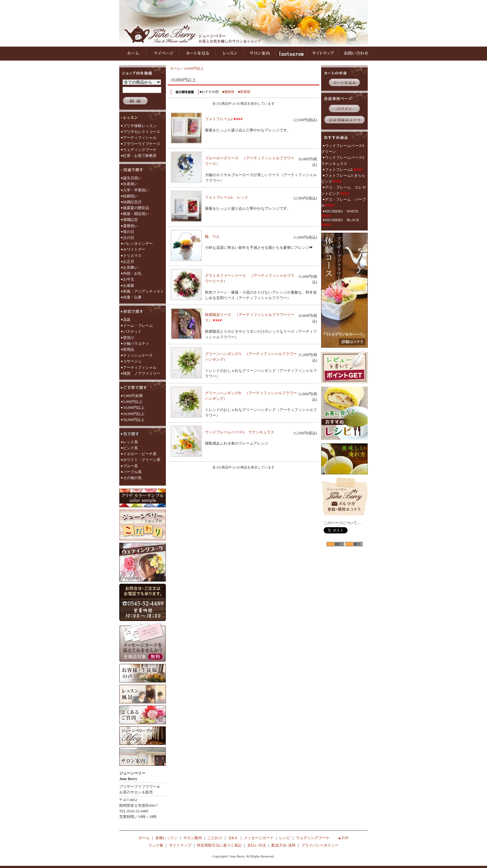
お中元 (129, 279)
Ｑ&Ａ (233, 838)
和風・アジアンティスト (143, 291)
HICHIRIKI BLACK (340, 222)
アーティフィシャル (140, 138)
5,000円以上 (133, 402)
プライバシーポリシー (320, 845)
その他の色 (132, 478)
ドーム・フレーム (138, 326)
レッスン (229, 54)
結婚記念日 (132, 202)
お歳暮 (129, 286)
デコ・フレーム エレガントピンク (344, 190)
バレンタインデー (138, 244)
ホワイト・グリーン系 (142, 460)
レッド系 (130, 442)
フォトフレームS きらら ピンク (343, 178)
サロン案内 (260, 54)
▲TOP (343, 838)
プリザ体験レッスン (140, 126)
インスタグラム (291, 54)
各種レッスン (166, 838)
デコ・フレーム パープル (344, 202)
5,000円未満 (133, 396)
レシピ (285, 838)
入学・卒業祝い (136, 190)
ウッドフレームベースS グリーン (344, 149)
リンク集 (156, 845)
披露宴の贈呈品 (136, 208)
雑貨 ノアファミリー (142, 373)
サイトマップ (323, 54)
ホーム (134, 54)
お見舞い (130, 267)
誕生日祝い (132, 178)
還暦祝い (130, 226)
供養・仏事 (132, 297)
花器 (127, 320)
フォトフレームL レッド (231, 197)
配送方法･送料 (284, 845)
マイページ (163, 54)
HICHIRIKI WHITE (340, 213)
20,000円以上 (134, 414)
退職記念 (130, 220)
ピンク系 (130, 448)
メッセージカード (259, 838)
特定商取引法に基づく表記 (219, 845)
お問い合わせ (355, 54)
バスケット (132, 331)
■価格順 (228, 92)
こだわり (215, 838)
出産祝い (130, 184)
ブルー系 (130, 466)
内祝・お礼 (132, 273)
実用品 (129, 349)
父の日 (129, 238)
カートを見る (197, 54)
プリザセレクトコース (142, 132)
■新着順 (244, 92)
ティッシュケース (138, 355)
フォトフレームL (224, 119)
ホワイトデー (134, 249)
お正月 (129, 262)
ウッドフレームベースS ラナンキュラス (244, 432)
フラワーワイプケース (142, 144)
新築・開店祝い (136, 214)
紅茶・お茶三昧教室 (140, 156)
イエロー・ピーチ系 (140, 454)
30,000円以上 (134, 420)
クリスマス (132, 256)
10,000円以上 (134, 408)
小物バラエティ (136, 344)
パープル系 (132, 472)
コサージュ (132, 361)
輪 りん (217, 236)
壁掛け (129, 338)
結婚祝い (130, 196)
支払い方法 (257, 845)
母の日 (129, 232)
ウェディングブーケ (140, 150)
